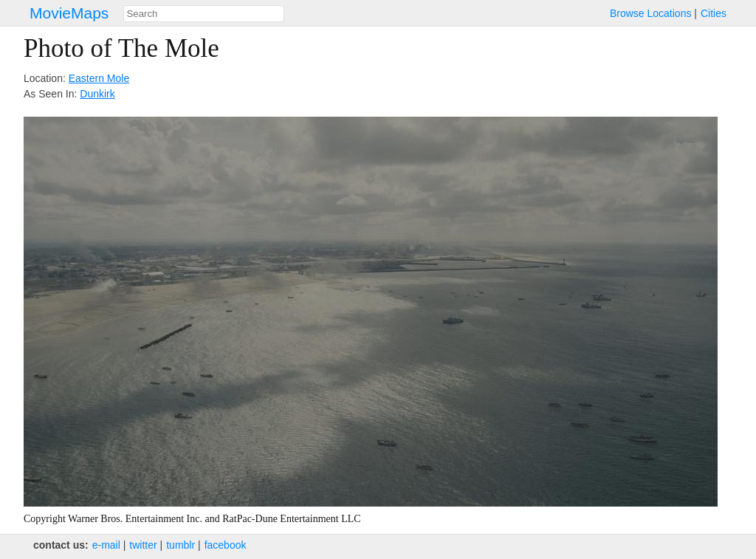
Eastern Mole (99, 78)
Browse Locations (651, 13)
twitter (143, 545)
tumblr (181, 545)
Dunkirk (97, 94)
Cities (714, 13)
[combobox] (204, 14)
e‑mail (106, 545)
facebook (226, 545)
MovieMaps (69, 13)
